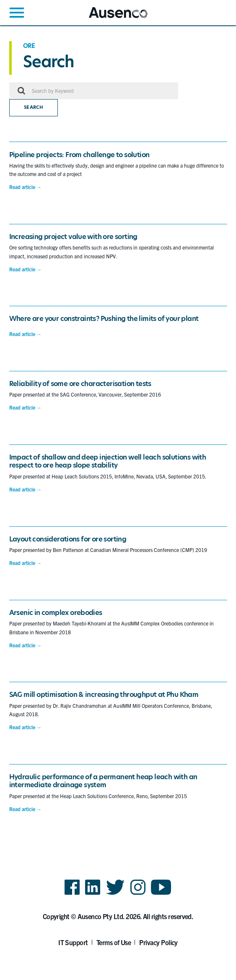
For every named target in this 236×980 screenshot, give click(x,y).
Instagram (138, 894)
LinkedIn (93, 894)
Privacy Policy (158, 942)
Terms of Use (114, 942)
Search (34, 107)
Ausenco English (109, 18)
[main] (118, 430)
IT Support (73, 942)
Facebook (72, 894)
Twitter (115, 894)
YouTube (161, 894)
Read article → (25, 187)
